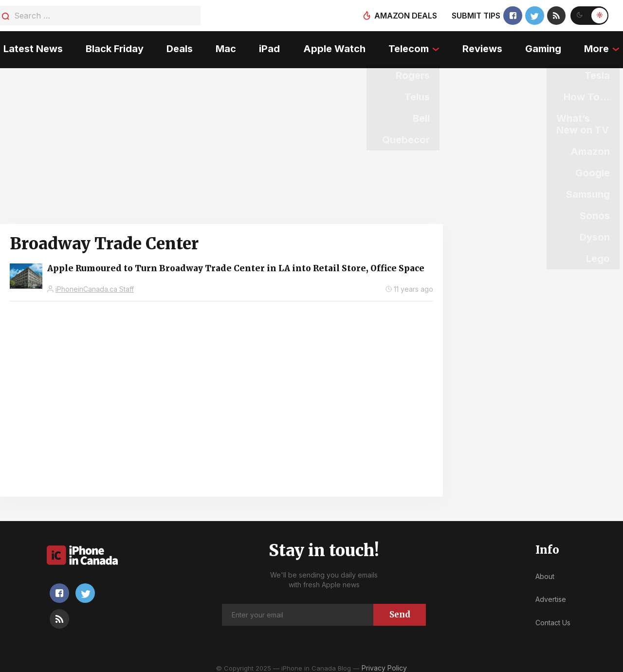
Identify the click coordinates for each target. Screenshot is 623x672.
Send (400, 609)
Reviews (484, 46)
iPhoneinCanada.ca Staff (95, 283)
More (600, 46)
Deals (178, 46)
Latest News (30, 46)
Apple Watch (334, 46)
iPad (269, 46)
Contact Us (553, 617)
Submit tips (475, 16)
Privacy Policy (384, 662)
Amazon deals (405, 16)
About (545, 570)
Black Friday (112, 46)
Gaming (546, 46)
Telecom (410, 46)
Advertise (551, 593)
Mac (225, 46)
